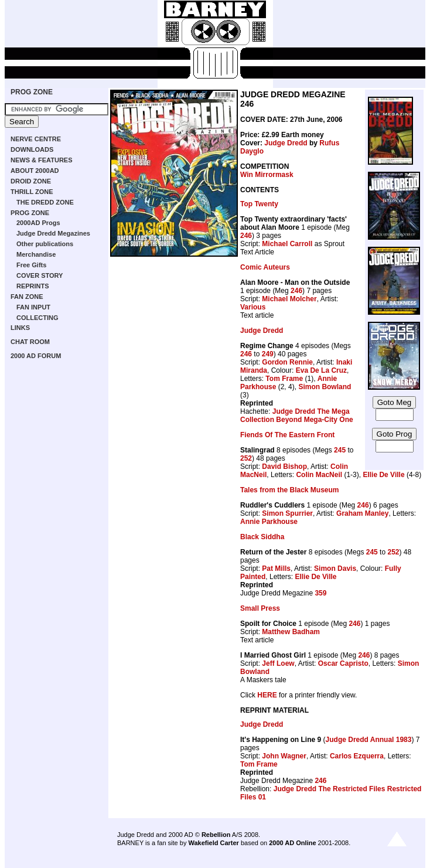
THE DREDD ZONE (45, 202)
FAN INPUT (33, 307)
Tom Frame (284, 379)
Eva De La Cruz (321, 370)
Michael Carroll (287, 244)
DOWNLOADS (32, 149)
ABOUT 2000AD (35, 171)
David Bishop (284, 467)
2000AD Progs (38, 223)
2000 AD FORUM (36, 356)
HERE (267, 695)
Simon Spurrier (287, 513)
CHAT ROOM (30, 342)
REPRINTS (33, 286)
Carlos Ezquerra (357, 756)
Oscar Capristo (343, 663)
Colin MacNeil (319, 475)
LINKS (20, 328)
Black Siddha (262, 537)
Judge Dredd (286, 143)
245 (340, 450)
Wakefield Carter (213, 843)
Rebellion (216, 835)
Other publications (45, 244)
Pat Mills (276, 569)
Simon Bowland (325, 387)
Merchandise (36, 254)
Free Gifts (31, 265)
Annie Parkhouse (269, 522)
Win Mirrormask (267, 175)
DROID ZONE (31, 181)
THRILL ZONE (32, 192)
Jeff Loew (278, 663)
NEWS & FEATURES (42, 160)
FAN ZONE (27, 297)
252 (246, 458)
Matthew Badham (291, 632)
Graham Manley (362, 513)
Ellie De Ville (383, 475)
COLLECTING (37, 318)
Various (253, 307)
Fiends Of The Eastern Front (287, 435)
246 (246, 236)
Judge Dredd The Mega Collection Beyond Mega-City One (297, 416)
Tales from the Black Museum (290, 490)
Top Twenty (259, 204)
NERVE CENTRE (36, 139)
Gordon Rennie (287, 362)
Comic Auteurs (265, 267)
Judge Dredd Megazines (53, 233)
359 (320, 593)
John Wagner (284, 756)
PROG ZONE (32, 92)
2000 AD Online (292, 843)
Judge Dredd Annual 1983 (369, 740)
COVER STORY (40, 275)
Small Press (260, 608)
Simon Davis (335, 569)
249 (268, 354)
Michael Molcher (289, 299)
